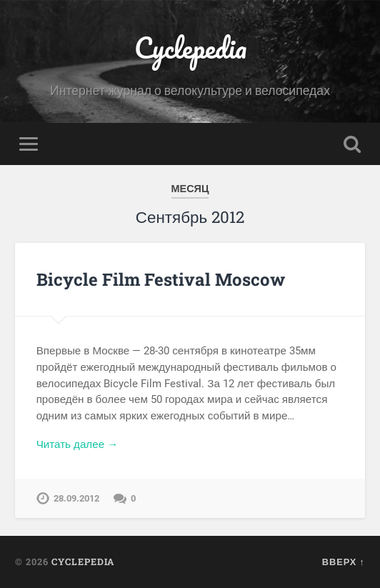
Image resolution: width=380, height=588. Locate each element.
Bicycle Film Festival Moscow (161, 279)
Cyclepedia (190, 48)
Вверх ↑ (344, 562)
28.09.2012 (76, 498)
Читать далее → (77, 444)
